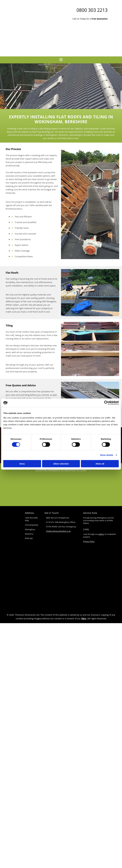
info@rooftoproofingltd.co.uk (58, 531)
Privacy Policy (89, 541)
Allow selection (61, 464)
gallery (101, 534)
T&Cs (84, 619)
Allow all (100, 464)
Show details (107, 455)
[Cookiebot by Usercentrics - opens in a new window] (106, 403)
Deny (22, 464)
